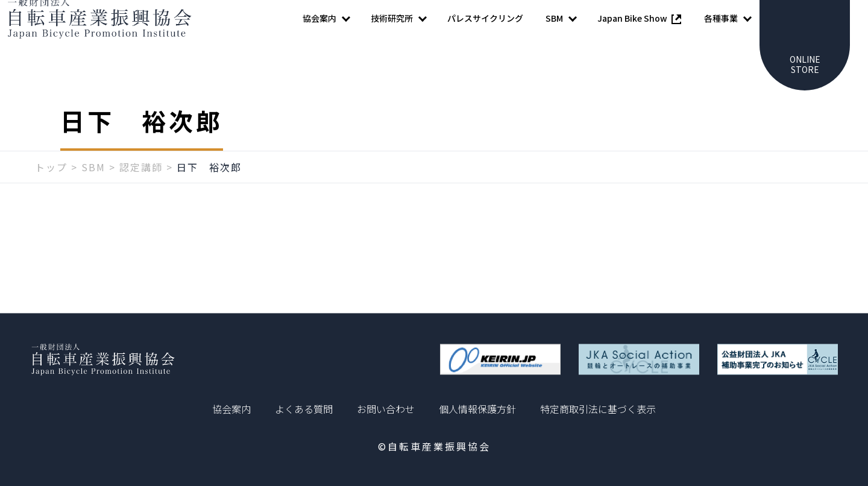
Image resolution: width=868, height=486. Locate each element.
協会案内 (231, 409)
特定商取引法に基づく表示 (598, 409)
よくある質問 (304, 409)
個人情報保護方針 (477, 409)
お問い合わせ (386, 409)
